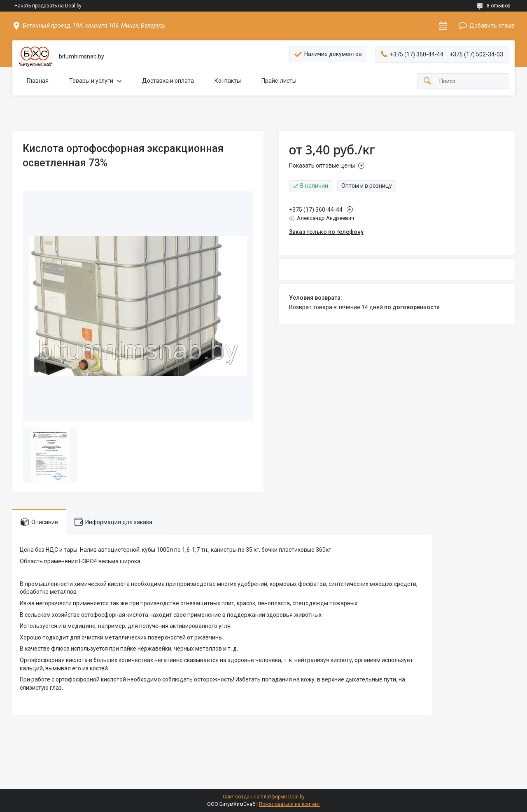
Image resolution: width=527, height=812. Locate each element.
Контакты (228, 81)
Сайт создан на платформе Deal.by (264, 797)
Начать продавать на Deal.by (48, 6)
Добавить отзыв (492, 26)
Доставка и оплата (168, 81)
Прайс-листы (279, 81)
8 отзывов (499, 6)
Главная (38, 81)
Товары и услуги (91, 81)
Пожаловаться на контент (289, 804)
